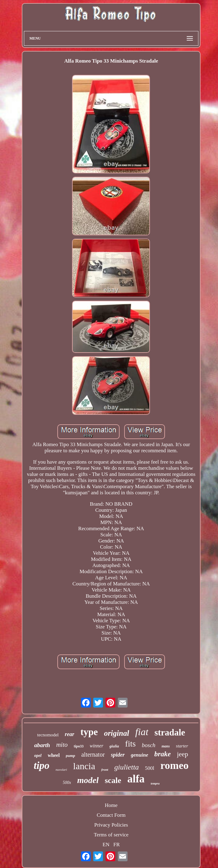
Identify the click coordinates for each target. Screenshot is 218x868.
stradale (170, 732)
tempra (155, 783)
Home (111, 805)
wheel (54, 755)
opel (38, 756)
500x (67, 783)
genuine (140, 755)
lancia (84, 766)
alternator (93, 754)
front (105, 770)
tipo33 (78, 746)
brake (163, 754)
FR (117, 845)
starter (182, 746)
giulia (114, 746)
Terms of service (111, 835)
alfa (136, 779)
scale (113, 780)
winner (97, 746)
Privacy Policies (111, 825)
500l (150, 768)
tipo (42, 766)
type (89, 732)
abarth (42, 745)
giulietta (127, 767)
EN (106, 845)
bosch (149, 745)
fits (130, 744)
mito (62, 745)
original (117, 733)
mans (166, 746)
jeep (183, 754)
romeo (174, 765)
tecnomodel (48, 735)
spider (118, 755)
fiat (142, 732)
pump (71, 756)
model (88, 780)
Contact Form (111, 815)
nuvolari (61, 770)
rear (69, 734)
